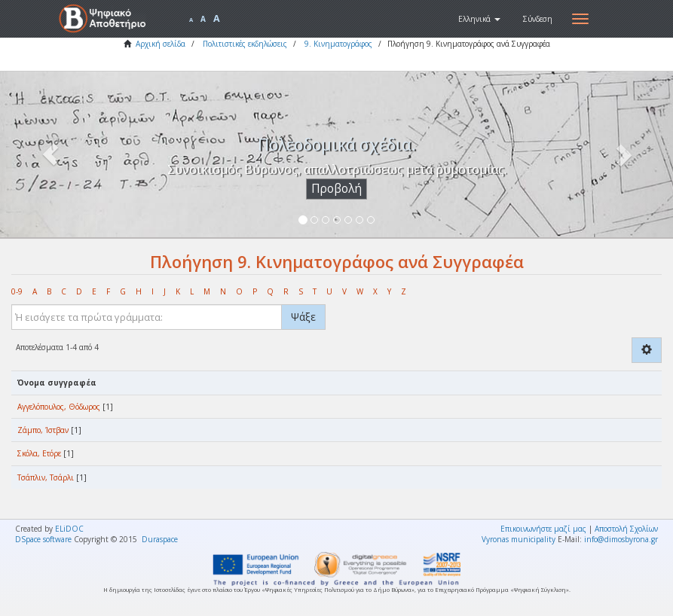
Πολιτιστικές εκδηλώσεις (245, 44)
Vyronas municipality (519, 539)
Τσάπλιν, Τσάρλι (46, 477)
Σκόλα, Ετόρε (39, 453)
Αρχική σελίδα (161, 44)
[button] (479, 19)
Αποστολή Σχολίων (626, 529)
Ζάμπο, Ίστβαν (43, 430)
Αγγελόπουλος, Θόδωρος (59, 407)
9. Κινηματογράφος (338, 44)
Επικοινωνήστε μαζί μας (543, 529)
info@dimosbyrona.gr (621, 539)
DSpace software (43, 539)
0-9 (17, 291)
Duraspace (160, 539)
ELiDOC (69, 529)
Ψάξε (303, 317)
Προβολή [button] (336, 189)
